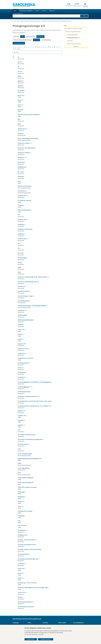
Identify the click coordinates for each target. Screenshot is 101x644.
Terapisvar (21, 134)
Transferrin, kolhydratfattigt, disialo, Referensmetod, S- (33, 277)
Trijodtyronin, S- (22, 353)
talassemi (20, 81)
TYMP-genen (21, 516)
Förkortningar (70, 41)
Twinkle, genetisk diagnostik (25, 478)
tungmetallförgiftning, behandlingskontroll (29, 459)
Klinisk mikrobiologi (46, 40)
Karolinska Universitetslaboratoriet (50, 21)
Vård (18, 21)
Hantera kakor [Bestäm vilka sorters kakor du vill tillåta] (31, 639)
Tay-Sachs (20, 110)
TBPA (19, 124)
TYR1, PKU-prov (22, 525)
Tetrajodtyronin (22, 167)
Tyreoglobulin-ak (22, 535)
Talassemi (20, 86)
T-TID (19, 449)
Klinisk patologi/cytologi (19, 43)
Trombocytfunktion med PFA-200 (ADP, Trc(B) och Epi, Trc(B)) (34, 401)
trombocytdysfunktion (24, 392)
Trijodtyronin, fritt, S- (24, 349)
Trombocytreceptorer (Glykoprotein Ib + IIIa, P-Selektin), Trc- (34, 406)
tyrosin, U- (21, 578)
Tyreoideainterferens (23, 554)
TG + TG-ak (21, 172)
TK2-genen (21, 205)
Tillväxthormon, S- (23, 196)
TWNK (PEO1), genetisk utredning (27, 487)
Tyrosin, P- (21, 573)
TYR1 (19, 521)
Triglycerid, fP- (22, 344)
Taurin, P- (20, 100)
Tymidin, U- (21, 502)
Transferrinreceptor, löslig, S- (26, 296)
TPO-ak (20, 263)
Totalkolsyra (21, 224)
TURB (19, 463)
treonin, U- (21, 339)
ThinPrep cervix (22, 191)
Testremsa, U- (21, 162)
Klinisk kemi (36, 40)
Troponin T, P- (21, 411)
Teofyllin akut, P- (22, 129)
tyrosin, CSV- (21, 568)
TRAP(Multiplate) (22, 315)
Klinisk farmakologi (31, 37)
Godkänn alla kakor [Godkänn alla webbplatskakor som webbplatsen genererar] (46, 639)
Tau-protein (21, 91)
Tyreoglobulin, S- (22, 530)
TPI (19, 243)
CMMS (23, 37)
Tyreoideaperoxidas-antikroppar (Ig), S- (29, 559)
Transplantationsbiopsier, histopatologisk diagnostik (32, 306)
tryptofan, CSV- (22, 416)
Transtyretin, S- (22, 310)
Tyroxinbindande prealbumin (26, 607)
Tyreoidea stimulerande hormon (27, 545)
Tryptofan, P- (21, 420)
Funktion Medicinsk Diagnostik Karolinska (30, 21)
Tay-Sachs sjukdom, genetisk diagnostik (29, 114)
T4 (18, 67)
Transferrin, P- (22, 286)
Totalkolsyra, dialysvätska (25, 229)
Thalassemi (21, 177)
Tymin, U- (20, 506)
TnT (19, 215)
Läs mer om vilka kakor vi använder (34, 634)
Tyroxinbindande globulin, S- (26, 602)
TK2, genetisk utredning (24, 200)
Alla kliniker (16, 37)
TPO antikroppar (22, 258)
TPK (19, 248)
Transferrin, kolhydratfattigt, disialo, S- (29, 282)
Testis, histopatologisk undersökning (28, 138)
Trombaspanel (22, 373)
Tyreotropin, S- (22, 564)
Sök (84, 16)
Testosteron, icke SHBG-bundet (26, 148)
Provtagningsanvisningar (65, 21)
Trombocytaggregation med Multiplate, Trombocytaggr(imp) (34, 382)
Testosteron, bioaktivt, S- (25, 143)
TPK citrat (20, 253)
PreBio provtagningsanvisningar (74, 44)
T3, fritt (20, 62)
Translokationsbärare (24, 301)
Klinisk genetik (40, 37)
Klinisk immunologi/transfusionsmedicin (22, 40)
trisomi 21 (20, 368)
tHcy (19, 181)
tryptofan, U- (21, 425)
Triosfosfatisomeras (23, 363)
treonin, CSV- (21, 329)
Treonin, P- (21, 334)
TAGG (19, 76)
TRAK (19, 272)
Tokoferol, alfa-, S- (23, 220)
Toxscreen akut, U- (23, 239)
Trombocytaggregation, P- (25, 387)
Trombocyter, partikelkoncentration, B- (28, 396)
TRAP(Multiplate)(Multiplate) (26, 320)
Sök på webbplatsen (19, 16)
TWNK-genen (21, 492)
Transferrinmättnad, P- (24, 291)
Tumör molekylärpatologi (25, 454)
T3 (18, 57)
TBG (19, 119)
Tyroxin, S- (21, 597)
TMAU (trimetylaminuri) (24, 210)
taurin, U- (20, 105)
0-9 (19, 49)
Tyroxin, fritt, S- (22, 592)
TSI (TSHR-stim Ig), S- (23, 444)
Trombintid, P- (22, 377)
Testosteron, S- (22, 157)
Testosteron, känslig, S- (24, 153)
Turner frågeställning (23, 468)
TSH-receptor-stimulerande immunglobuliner (30, 439)
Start (15, 21)
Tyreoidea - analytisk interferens (27, 540)
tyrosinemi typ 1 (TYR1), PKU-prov (27, 583)
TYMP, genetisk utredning (25, 511)
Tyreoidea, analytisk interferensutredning (29, 549)
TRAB (19, 267)
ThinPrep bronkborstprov (25, 186)
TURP (19, 473)
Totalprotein (21, 234)
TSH (19, 430)
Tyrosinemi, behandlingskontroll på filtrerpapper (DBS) (33, 588)
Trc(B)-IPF (20, 325)
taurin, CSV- (21, 95)
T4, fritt (20, 71)
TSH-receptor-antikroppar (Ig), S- (27, 435)
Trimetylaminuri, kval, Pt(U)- (25, 358)
